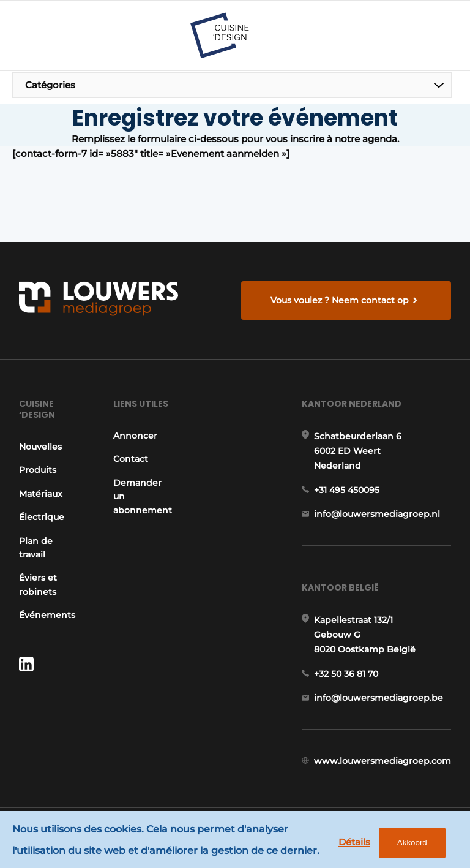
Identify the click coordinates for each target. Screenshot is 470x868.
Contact (131, 459)
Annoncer (135, 436)
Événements (47, 615)
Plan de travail (36, 548)
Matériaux (41, 494)
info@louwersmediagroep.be (379, 698)
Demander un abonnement (143, 496)
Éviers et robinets (38, 584)
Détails (354, 842)
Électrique (42, 517)
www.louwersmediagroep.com (382, 761)
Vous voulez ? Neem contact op (340, 300)
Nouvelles (40, 447)
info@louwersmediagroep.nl (377, 514)
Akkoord (412, 843)
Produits (38, 470)
